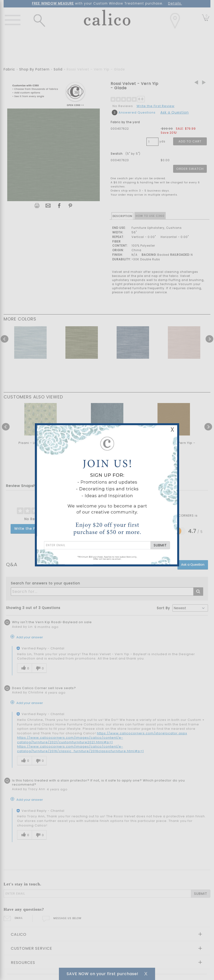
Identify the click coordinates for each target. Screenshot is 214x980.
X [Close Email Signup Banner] (172, 430)
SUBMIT (160, 545)
